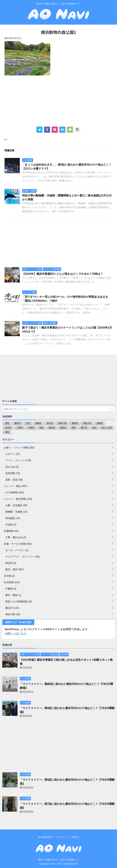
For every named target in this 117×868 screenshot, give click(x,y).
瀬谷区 (63, 428)
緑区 (74, 428)
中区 (28, 423)
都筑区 (75, 423)
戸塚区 (31, 428)
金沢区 (8, 428)
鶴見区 (52, 428)
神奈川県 (62, 423)
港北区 (50, 423)
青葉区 (38, 423)
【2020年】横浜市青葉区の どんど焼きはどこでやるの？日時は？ (63, 274)
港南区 (100, 423)
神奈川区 (87, 423)
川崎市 (20, 428)
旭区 (42, 428)
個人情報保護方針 (46, 837)
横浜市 (18, 423)
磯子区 (84, 428)
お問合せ (75, 837)
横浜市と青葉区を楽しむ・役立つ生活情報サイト (58, 860)
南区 (7, 432)
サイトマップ (62, 837)
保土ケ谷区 (107, 428)
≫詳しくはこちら (16, 634)
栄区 (94, 428)
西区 (7, 423)
